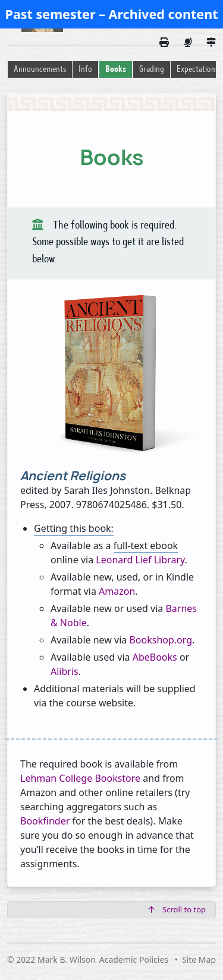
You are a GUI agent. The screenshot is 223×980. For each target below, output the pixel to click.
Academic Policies (134, 960)
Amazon (117, 591)
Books (116, 70)
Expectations (197, 70)
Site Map (199, 960)
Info (85, 70)
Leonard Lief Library (140, 560)
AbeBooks (155, 657)
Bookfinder (45, 821)
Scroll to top (177, 909)
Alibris (65, 671)
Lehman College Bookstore (80, 778)
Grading (152, 70)
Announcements (40, 70)
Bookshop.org (161, 640)
